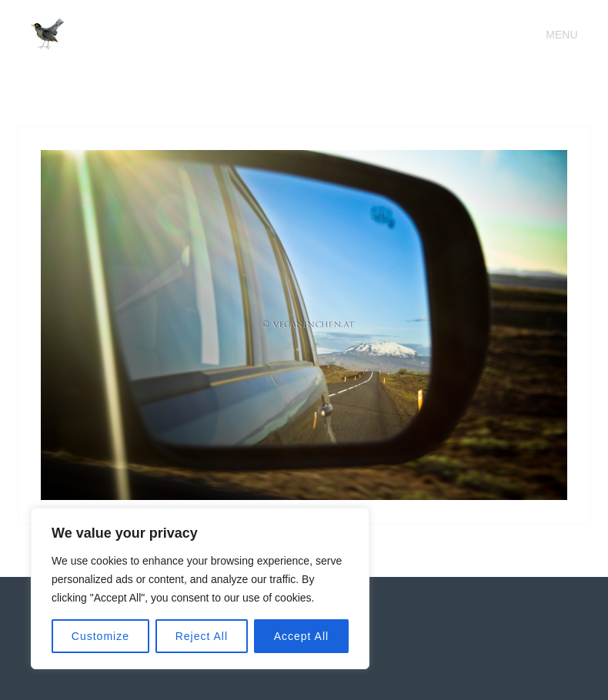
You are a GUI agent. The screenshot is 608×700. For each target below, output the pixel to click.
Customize (100, 636)
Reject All (202, 636)
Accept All (301, 636)
